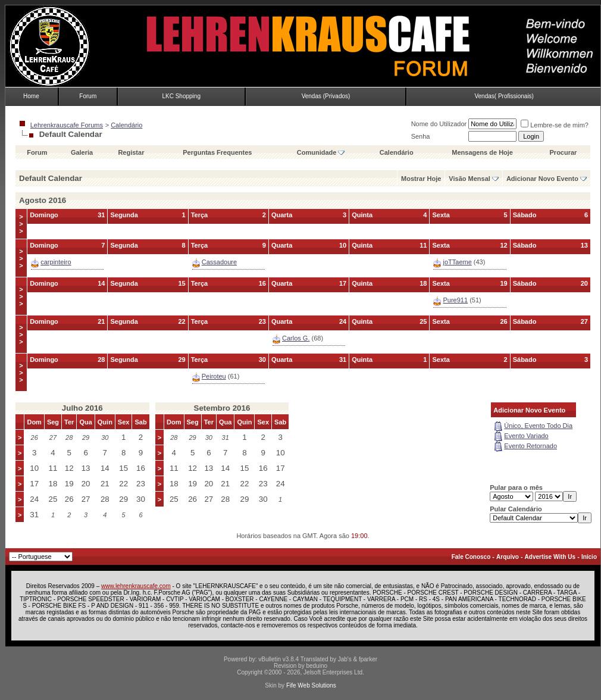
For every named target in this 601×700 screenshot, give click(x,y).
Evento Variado (526, 436)
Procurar (564, 152)
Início (589, 557)
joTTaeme (457, 262)
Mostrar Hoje (421, 179)
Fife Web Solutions (311, 685)
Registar (131, 152)
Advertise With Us (550, 557)
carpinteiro (56, 262)
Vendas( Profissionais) (504, 96)
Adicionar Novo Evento (542, 179)
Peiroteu (214, 376)
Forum (88, 96)
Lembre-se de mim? (555, 125)
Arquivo (508, 557)
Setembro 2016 (222, 408)
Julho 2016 (82, 408)
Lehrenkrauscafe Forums (67, 125)
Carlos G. (296, 338)
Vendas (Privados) (326, 96)
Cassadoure (219, 262)
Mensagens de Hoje (482, 152)
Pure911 (455, 300)
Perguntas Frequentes (217, 152)
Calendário (126, 125)
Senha (421, 136)
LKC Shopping (181, 96)
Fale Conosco (471, 557)
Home (31, 96)
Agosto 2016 (43, 200)
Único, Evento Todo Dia (538, 426)
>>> (21, 224)
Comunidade (321, 152)
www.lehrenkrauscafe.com (136, 586)
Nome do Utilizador (439, 124)
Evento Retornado (530, 446)
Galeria (82, 152)
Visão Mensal (469, 179)
